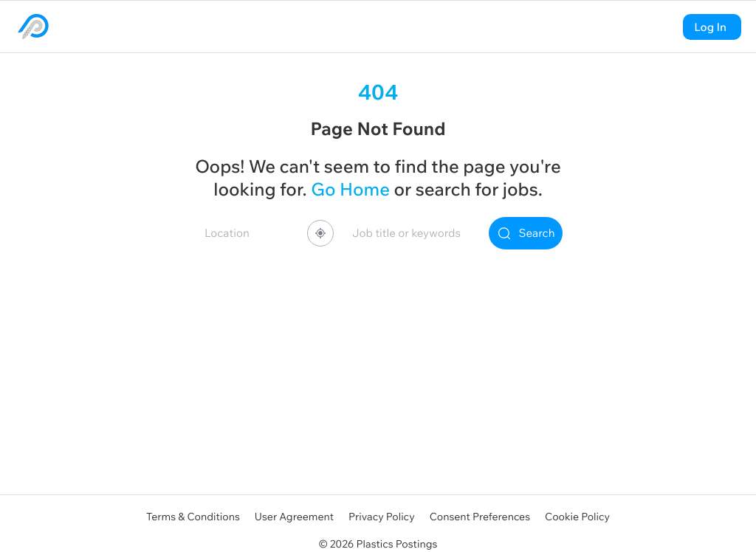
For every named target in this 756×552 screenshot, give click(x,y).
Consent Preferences (480, 517)
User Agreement (294, 517)
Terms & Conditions (193, 517)
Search (526, 233)
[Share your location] (320, 233)
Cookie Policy (577, 517)
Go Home (350, 190)
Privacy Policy (382, 517)
